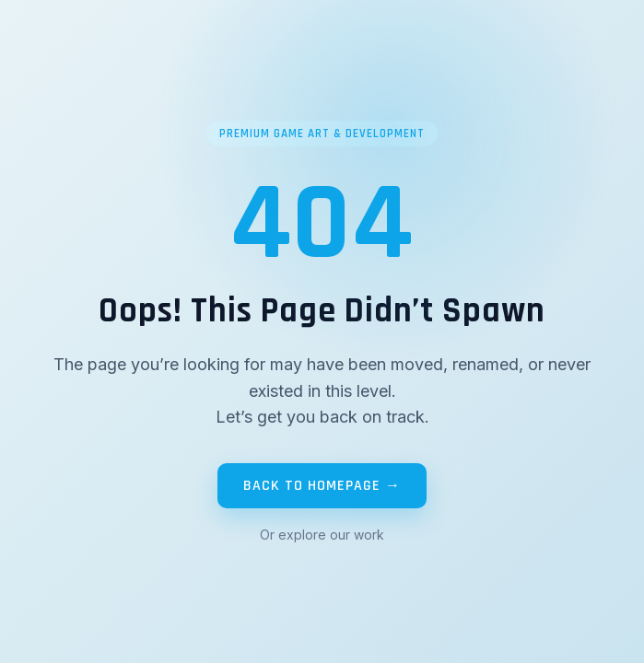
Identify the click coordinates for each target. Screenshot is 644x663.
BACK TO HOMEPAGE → (322, 486)
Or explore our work (322, 535)
